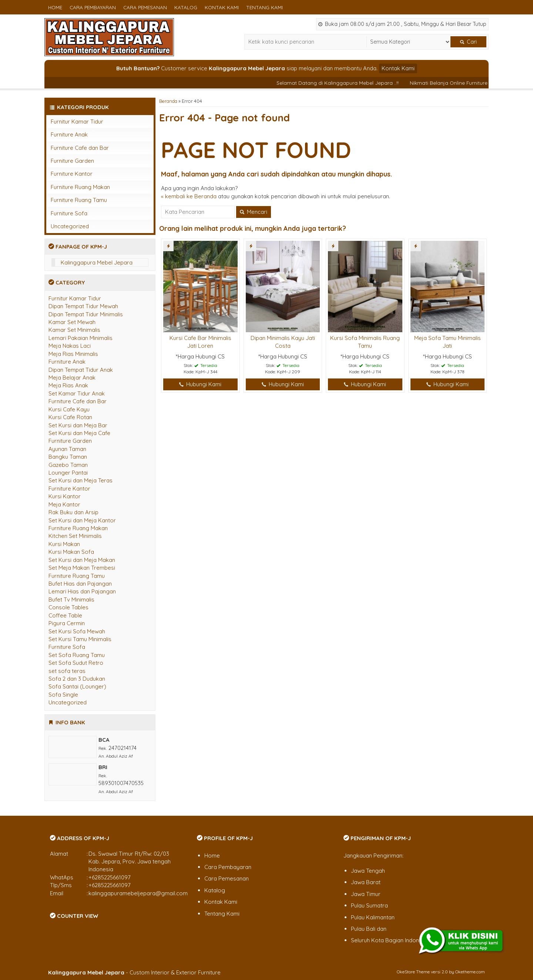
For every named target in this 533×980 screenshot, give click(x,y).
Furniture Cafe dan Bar (80, 148)
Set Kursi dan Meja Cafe (79, 433)
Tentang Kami (264, 7)
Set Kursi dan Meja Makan (82, 560)
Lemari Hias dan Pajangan (82, 591)
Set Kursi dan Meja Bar (78, 425)
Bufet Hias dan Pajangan (80, 584)
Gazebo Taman (68, 465)
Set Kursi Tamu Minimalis (80, 639)
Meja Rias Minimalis (73, 354)
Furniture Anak (69, 134)
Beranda (168, 101)
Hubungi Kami (200, 384)
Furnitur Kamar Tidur (77, 122)
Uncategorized (70, 226)
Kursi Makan (64, 544)
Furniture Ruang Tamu (79, 200)
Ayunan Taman (67, 449)
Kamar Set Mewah (72, 322)
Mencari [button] (254, 212)
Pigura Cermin (67, 623)
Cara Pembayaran (93, 7)
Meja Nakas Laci (70, 346)
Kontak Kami (222, 7)
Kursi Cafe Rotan (70, 417)
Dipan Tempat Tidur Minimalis (86, 314)
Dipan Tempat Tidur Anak (81, 370)
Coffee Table (65, 615)
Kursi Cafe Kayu (69, 409)
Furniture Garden (72, 161)
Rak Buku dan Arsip (73, 512)
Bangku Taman (68, 457)
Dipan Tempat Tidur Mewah (83, 306)
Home (55, 7)
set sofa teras (67, 671)
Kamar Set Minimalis (74, 330)
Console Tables (68, 607)
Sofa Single (63, 695)
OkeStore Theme (413, 972)
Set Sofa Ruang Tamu (77, 655)
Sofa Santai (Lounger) (77, 686)
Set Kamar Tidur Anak (77, 393)
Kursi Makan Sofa (71, 552)
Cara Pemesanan (145, 7)
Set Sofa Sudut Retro (76, 663)
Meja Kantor (64, 504)
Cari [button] (468, 42)
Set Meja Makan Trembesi (82, 568)
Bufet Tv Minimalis (71, 600)
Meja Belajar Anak (72, 378)
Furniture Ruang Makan (80, 187)
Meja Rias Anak (68, 385)
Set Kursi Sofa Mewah (77, 631)
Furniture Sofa (69, 213)
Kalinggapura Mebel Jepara (97, 262)
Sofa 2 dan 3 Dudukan (77, 679)
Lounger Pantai (68, 473)
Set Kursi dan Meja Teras (81, 480)
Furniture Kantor (72, 174)
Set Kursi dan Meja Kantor (82, 520)
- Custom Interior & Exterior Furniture (134, 972)
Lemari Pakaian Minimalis (81, 338)
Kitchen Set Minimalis (75, 536)
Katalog (186, 7)
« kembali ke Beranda (189, 196)
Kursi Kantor (65, 496)
